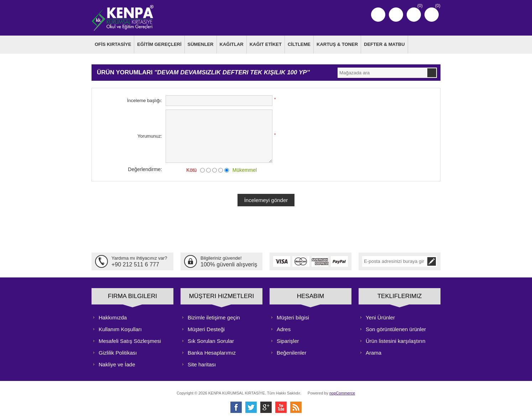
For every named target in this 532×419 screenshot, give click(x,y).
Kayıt (378, 15)
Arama (374, 352)
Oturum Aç (396, 15)
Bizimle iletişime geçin (214, 316)
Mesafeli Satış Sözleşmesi (130, 340)
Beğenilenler (291, 352)
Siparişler (288, 340)
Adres (284, 328)
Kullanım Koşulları (120, 328)
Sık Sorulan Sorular (211, 340)
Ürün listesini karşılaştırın (396, 340)
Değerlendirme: (145, 168)
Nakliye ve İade (117, 363)
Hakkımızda (113, 316)
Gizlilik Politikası (118, 352)
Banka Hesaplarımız (212, 352)
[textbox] (382, 72)
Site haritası (202, 363)
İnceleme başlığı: (145, 100)
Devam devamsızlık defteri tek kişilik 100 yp (232, 72)
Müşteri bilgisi (293, 316)
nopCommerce (342, 392)
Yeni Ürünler (380, 316)
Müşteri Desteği (206, 328)
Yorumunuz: (150, 135)
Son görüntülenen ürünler (396, 328)
